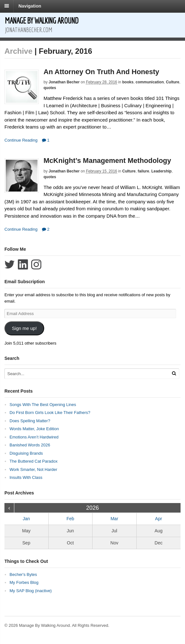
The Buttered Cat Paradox (34, 461)
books (128, 82)
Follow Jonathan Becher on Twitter (10, 264)
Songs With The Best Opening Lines (43, 405)
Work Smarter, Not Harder (33, 469)
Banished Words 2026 (30, 445)
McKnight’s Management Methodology (107, 161)
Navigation (30, 6)
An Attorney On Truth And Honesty (101, 72)
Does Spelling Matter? (30, 421)
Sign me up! (24, 328)
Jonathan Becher (64, 82)
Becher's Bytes (23, 574)
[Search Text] (81, 374)
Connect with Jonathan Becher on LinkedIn (23, 264)
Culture (173, 82)
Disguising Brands (26, 453)
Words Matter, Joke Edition (34, 429)
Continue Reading (21, 140)
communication (150, 82)
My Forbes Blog (24, 582)
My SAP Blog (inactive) (31, 591)
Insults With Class (26, 477)
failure (143, 171)
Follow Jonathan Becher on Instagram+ (36, 264)
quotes (50, 88)
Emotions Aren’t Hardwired (34, 437)
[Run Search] (174, 373)
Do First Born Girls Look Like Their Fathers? (50, 413)
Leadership (161, 171)
